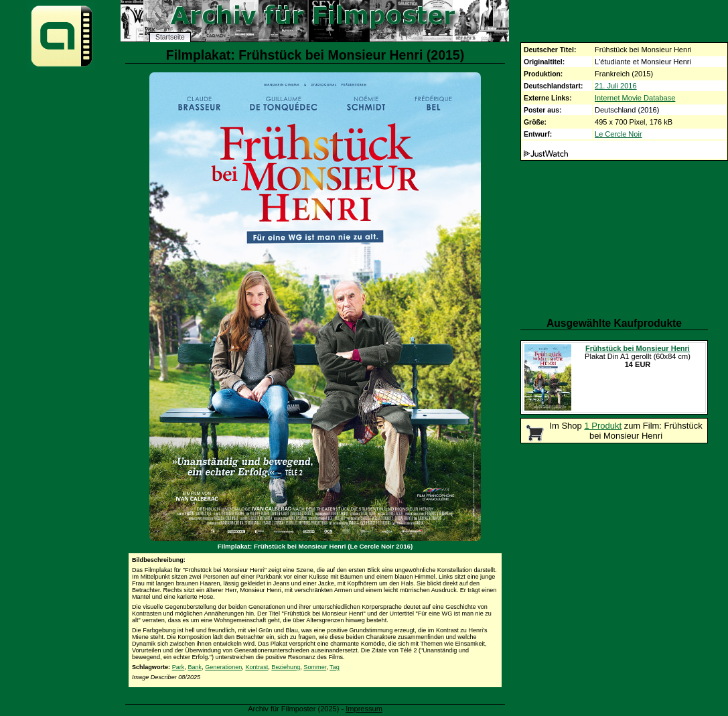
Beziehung (286, 667)
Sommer (315, 667)
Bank (195, 667)
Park (178, 667)
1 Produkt (603, 426)
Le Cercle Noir (618, 134)
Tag (335, 667)
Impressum (364, 709)
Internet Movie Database (635, 98)
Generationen (223, 667)
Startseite (170, 37)
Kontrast (257, 667)
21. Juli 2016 (616, 86)
